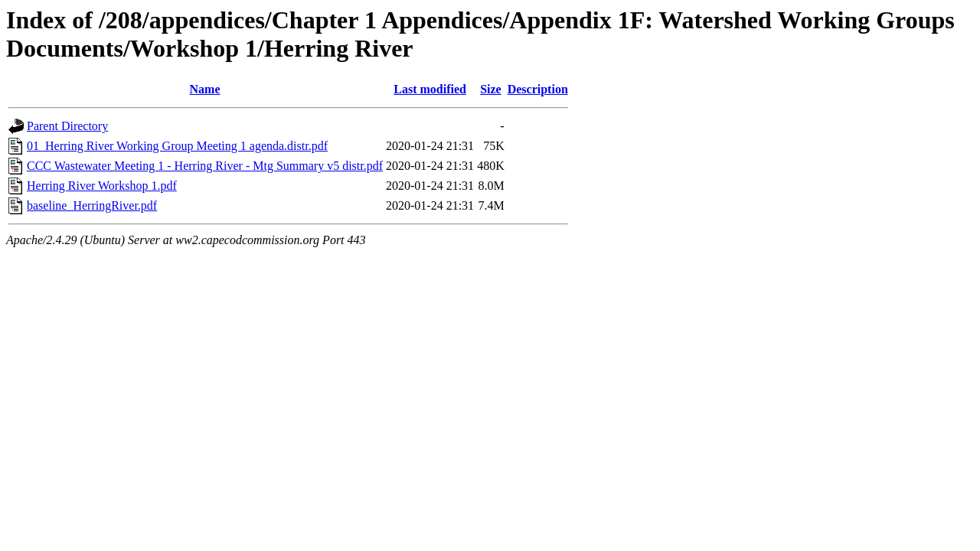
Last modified (430, 89)
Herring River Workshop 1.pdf (102, 186)
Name (205, 89)
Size (491, 89)
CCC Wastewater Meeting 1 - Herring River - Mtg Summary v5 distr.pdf (205, 166)
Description (538, 89)
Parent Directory (67, 126)
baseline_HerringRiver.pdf (92, 205)
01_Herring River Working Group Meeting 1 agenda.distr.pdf (177, 146)
